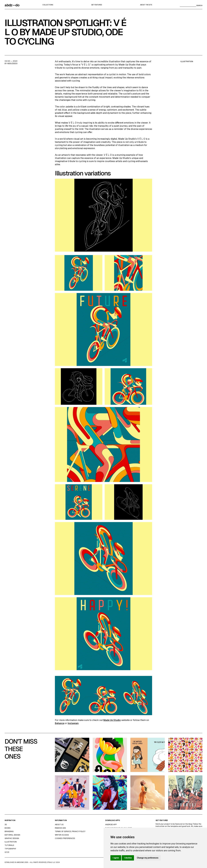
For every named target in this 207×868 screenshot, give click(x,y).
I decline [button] (128, 858)
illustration (187, 62)
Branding (9, 831)
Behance (60, 723)
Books (8, 828)
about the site (146, 5)
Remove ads (60, 828)
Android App (111, 825)
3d (6, 825)
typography (10, 849)
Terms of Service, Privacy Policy (70, 831)
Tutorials (9, 845)
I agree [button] (116, 858)
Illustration (11, 842)
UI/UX (7, 852)
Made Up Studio (112, 720)
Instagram (73, 723)
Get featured (97, 5)
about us (59, 825)
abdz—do (12, 5)
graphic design (12, 838)
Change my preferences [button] (148, 858)
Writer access (62, 835)
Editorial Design (12, 835)
